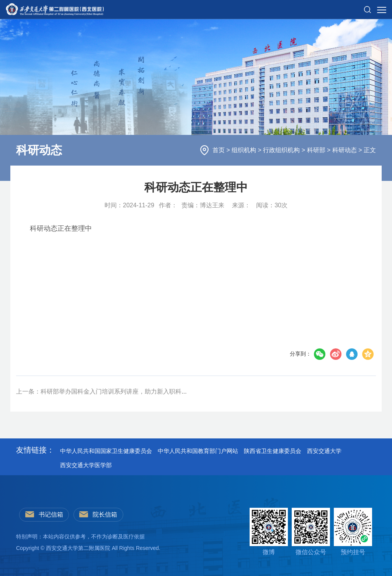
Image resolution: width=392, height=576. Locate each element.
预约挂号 (353, 532)
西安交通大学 (324, 451)
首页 (219, 150)
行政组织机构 (282, 150)
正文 (370, 150)
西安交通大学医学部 (86, 465)
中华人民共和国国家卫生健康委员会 (106, 451)
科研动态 (345, 150)
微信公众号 (311, 532)
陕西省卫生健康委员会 (273, 451)
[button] (367, 7)
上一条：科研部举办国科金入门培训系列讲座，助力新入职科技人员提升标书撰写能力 (132, 391)
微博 (269, 532)
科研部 (317, 150)
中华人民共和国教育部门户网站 (198, 451)
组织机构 (245, 150)
